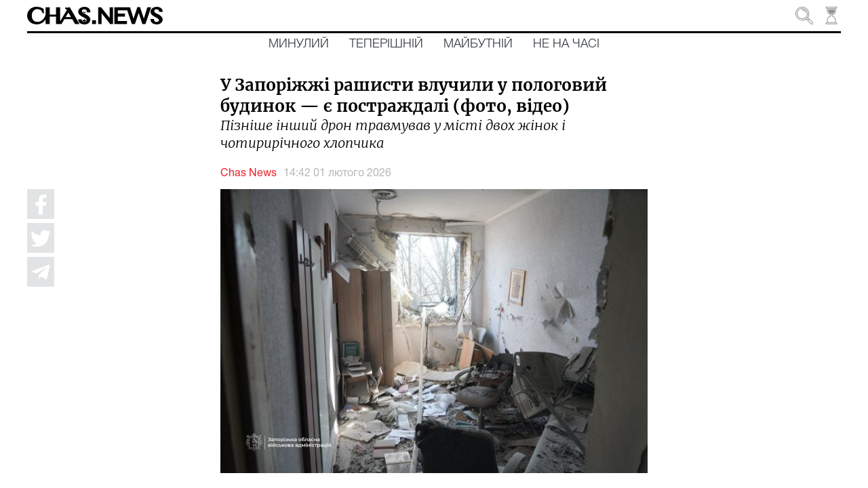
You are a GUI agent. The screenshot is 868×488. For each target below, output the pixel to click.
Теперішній (386, 44)
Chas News (249, 174)
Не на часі (566, 44)
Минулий (299, 44)
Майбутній (478, 44)
